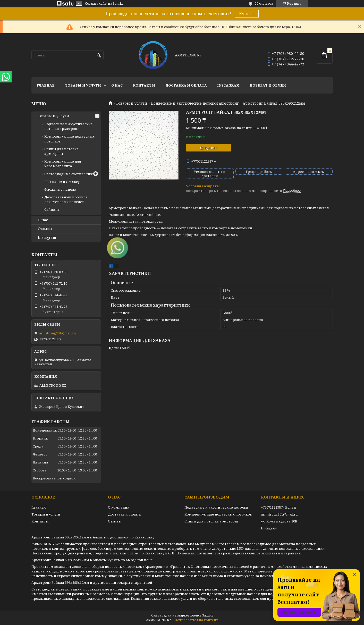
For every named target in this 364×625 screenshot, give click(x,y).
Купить (247, 14)
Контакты (144, 85)
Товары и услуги (83, 85)
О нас (117, 85)
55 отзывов (264, 3)
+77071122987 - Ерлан (278, 507)
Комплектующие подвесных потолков (218, 514)
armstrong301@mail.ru (57, 333)
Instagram (228, 85)
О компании (119, 507)
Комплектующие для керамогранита (63, 164)
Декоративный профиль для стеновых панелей (66, 199)
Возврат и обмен (268, 85)
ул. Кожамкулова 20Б (279, 521)
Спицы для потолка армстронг (61, 151)
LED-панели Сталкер (62, 182)
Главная (46, 85)
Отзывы (45, 229)
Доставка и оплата (186, 85)
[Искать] (99, 56)
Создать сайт (96, 4)
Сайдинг (52, 209)
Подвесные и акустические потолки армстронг (195, 103)
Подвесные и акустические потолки (216, 507)
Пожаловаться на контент (196, 620)
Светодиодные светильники (69, 174)
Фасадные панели (60, 189)
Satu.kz (208, 615)
